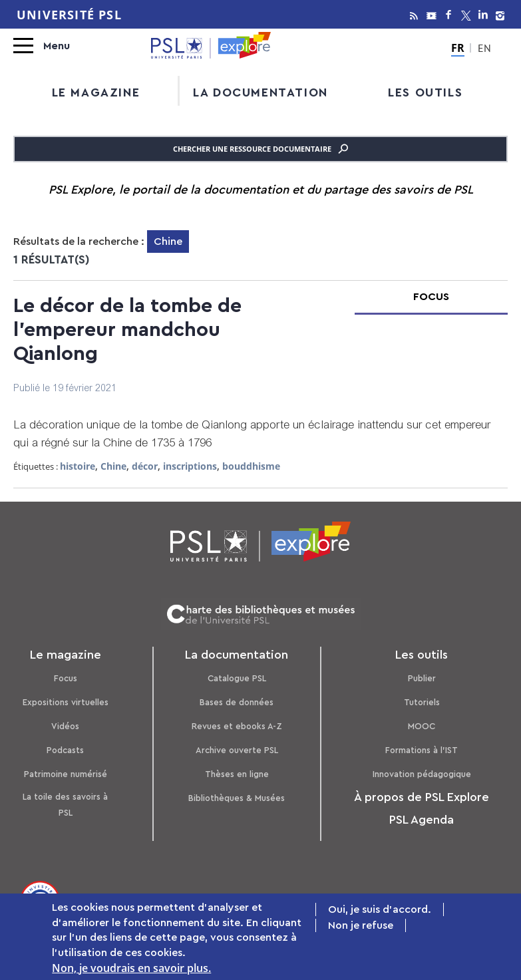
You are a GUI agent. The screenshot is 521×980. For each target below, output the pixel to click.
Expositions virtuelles (66, 702)
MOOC (422, 726)
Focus (66, 678)
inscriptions (190, 466)
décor (145, 466)
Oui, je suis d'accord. (380, 911)
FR (458, 48)
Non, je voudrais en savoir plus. (131, 969)
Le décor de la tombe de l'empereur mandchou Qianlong (127, 330)
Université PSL (69, 15)
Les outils (425, 92)
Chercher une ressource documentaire (260, 149)
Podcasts (65, 750)
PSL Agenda (422, 820)
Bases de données (237, 702)
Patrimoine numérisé (66, 774)
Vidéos (65, 726)
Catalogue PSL (237, 678)
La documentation (260, 92)
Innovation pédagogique (422, 774)
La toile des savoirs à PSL (65, 805)
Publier (422, 678)
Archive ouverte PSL (237, 750)
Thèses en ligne (237, 774)
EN (484, 50)
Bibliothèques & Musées (237, 798)
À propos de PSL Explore (422, 797)
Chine (113, 466)
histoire (78, 466)
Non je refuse (361, 927)
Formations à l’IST (422, 750)
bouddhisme (251, 466)
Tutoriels (422, 702)
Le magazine (96, 92)
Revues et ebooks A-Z (237, 726)
